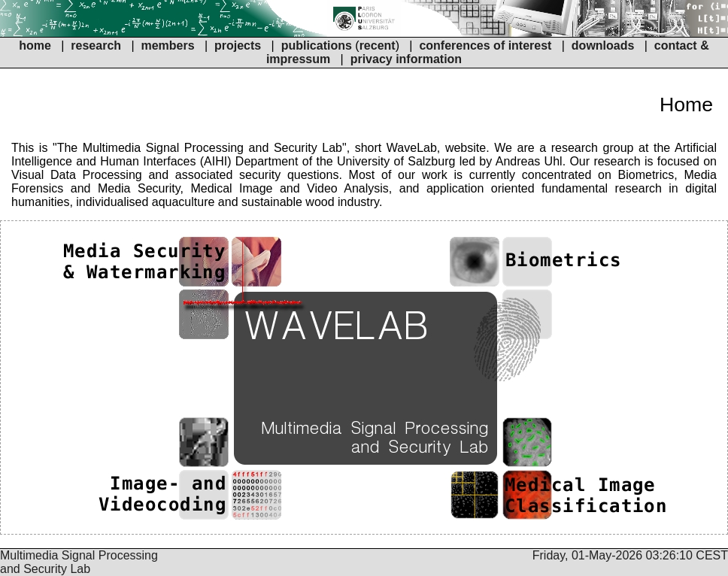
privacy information (406, 59)
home (35, 45)
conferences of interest (485, 45)
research (96, 45)
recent (378, 45)
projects (238, 45)
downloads (603, 45)
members (169, 45)
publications (317, 45)
